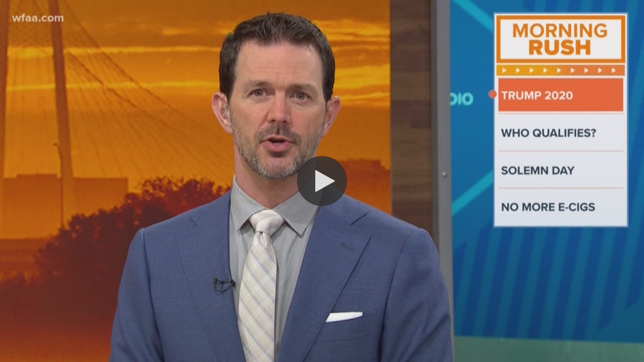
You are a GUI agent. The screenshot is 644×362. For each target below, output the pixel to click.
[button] (322, 181)
